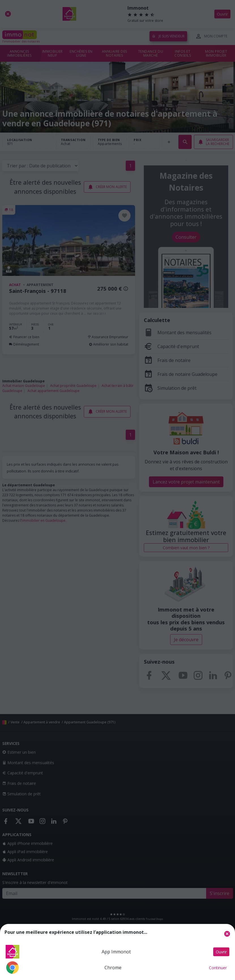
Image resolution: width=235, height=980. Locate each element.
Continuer (218, 968)
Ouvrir (221, 952)
